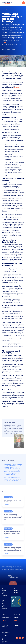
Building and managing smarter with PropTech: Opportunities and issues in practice (11, 475)
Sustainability (5, 602)
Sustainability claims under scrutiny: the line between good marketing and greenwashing (11, 470)
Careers (16, 589)
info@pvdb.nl (17, 626)
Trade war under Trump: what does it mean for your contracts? (11, 478)
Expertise (4, 589)
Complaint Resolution (7, 640)
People (4, 592)
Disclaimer (4, 637)
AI (3, 607)
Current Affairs (9, 10)
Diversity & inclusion (7, 610)
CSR (3, 600)
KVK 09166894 (5, 641)
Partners (4, 605)
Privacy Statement (6, 633)
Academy (16, 591)
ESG (3, 604)
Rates (3, 638)
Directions (4, 620)
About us (4, 591)
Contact (11, 573)
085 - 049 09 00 (17, 624)
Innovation (5, 608)
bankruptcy (17, 357)
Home (3, 10)
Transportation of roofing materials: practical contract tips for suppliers (12, 466)
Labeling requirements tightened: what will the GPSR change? (12, 481)
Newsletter (5, 596)
